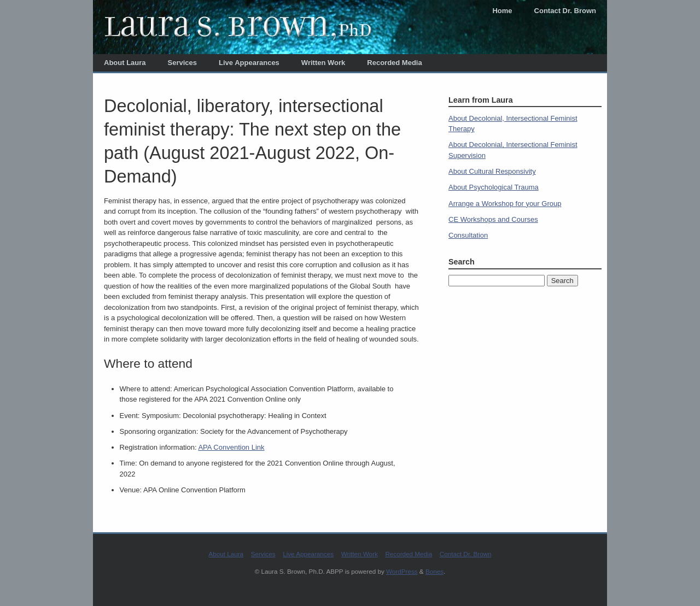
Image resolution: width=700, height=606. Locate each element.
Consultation (468, 235)
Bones (434, 571)
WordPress (402, 571)
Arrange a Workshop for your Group (505, 204)
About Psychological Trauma (494, 187)
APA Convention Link (231, 447)
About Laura (125, 63)
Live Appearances (249, 63)
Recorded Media (394, 63)
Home (502, 11)
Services (183, 63)
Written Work (323, 63)
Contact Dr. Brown (565, 11)
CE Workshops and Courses (493, 219)
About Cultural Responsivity (492, 171)
